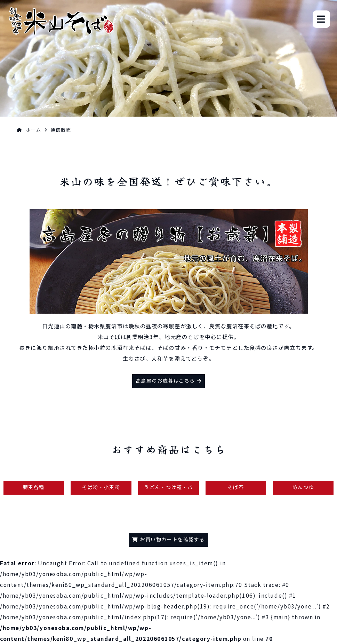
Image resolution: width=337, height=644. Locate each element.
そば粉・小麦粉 (101, 487)
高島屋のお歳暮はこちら (168, 380)
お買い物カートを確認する (168, 539)
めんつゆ (303, 487)
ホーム (34, 130)
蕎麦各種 (34, 487)
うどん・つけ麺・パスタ (168, 489)
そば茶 (236, 487)
